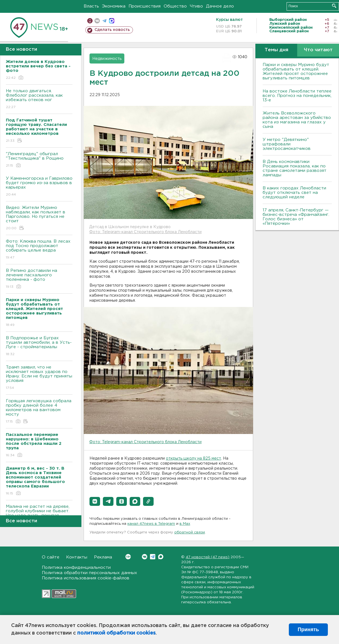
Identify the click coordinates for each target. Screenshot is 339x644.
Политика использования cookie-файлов (86, 578)
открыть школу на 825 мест (193, 458)
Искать (334, 6)
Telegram (153, 557)
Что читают (318, 50)
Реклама (103, 557)
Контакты (77, 557)
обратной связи (190, 532)
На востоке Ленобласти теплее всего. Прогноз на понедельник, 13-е (297, 96)
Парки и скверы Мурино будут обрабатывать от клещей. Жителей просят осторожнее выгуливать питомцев (296, 71)
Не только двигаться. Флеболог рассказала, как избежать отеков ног (39, 99)
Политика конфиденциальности (76, 568)
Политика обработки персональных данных (89, 573)
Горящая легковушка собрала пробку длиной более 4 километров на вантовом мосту (39, 412)
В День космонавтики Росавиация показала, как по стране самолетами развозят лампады (295, 168)
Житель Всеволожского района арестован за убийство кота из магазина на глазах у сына (297, 120)
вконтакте (97, 21)
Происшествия (145, 6)
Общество (175, 6)
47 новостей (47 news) (208, 557)
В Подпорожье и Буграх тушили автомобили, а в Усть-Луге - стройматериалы (39, 346)
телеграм (104, 21)
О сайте (51, 557)
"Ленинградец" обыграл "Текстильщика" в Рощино (39, 160)
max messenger (112, 21)
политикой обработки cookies (116, 633)
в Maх (185, 524)
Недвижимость (107, 59)
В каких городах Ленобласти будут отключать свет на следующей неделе (294, 193)
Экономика (114, 6)
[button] (95, 501)
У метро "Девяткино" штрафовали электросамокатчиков (287, 144)
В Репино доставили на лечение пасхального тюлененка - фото (39, 279)
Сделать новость (112, 30)
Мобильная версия (90, 21)
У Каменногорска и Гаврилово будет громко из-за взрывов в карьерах (39, 187)
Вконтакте (128, 557)
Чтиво (196, 6)
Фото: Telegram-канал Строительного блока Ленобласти (145, 232)
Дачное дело (220, 6)
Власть (91, 6)
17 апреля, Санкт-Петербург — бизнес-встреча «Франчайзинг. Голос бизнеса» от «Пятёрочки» (296, 217)
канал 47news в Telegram (151, 524)
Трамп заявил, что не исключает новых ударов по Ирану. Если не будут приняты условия (39, 378)
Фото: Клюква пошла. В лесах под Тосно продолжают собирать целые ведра (39, 250)
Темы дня (276, 50)
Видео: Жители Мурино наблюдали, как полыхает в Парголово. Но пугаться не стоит (39, 218)
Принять (308, 630)
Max (161, 557)
